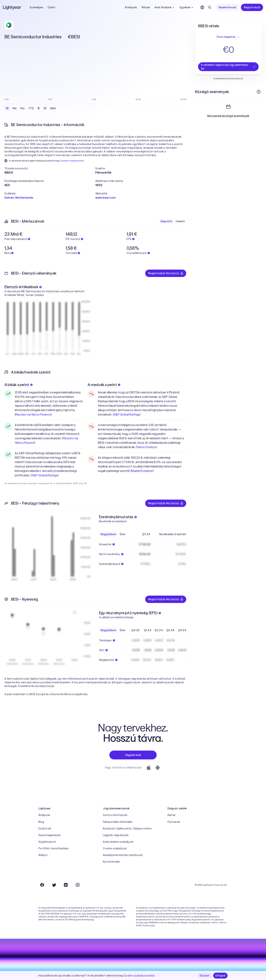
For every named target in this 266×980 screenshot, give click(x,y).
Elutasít (205, 976)
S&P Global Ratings (45, 475)
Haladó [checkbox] (180, 221)
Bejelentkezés (227, 7)
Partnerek (174, 822)
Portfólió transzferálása (54, 848)
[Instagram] (78, 885)
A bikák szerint (18, 385)
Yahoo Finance (146, 447)
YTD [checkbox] (31, 108)
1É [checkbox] (39, 108)
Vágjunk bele (133, 755)
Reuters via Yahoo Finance (33, 414)
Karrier (172, 815)
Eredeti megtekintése (72, 161)
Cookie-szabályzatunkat (139, 976)
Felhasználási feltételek (118, 822)
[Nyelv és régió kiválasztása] (202, 7)
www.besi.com (105, 198)
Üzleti (51, 7)
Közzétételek (111, 862)
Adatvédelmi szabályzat (118, 842)
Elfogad (220, 976)
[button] (50, 168)
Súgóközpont (47, 842)
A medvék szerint (104, 385)
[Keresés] (210, 7)
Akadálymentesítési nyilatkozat (123, 855)
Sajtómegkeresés (50, 835)
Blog (41, 822)
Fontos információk (115, 815)
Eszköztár (45, 829)
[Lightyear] (12, 7)
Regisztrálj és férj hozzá (166, 273)
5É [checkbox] (45, 108)
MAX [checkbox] (53, 108)
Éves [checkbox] (122, 534)
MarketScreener (142, 471)
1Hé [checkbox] (15, 108)
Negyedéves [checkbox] (108, 534)
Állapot (43, 855)
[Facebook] (42, 885)
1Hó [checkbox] (22, 108)
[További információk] (259, 92)
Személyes (36, 7)
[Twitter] (54, 885)
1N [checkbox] (7, 108)
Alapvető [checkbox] (166, 221)
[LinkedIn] (66, 885)
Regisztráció (252, 7)
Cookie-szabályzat (115, 848)
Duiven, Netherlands (19, 198)
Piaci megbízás (228, 37)
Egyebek (187, 7)
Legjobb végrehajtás (116, 835)
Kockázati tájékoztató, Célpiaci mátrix (127, 829)
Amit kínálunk (165, 7)
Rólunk (146, 7)
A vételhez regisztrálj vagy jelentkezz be (228, 67)
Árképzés (131, 7)
